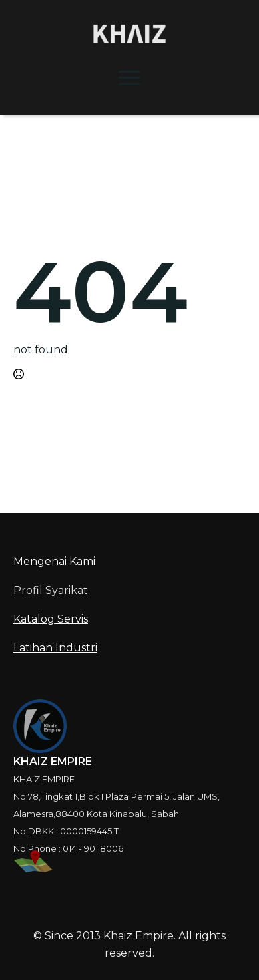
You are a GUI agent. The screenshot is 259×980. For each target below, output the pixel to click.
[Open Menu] (129, 77)
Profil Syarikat (51, 590)
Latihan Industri (55, 648)
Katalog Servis (51, 619)
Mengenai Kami (54, 561)
